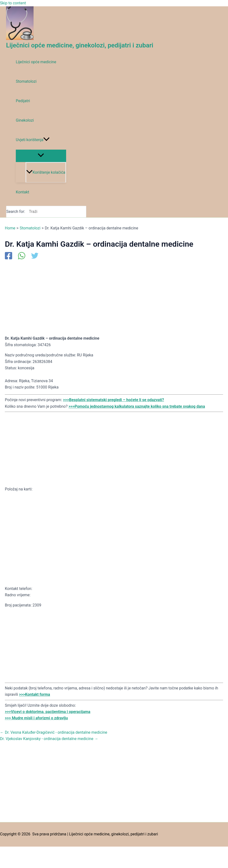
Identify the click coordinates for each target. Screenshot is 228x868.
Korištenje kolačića (46, 172)
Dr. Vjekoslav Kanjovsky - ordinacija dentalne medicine (49, 739)
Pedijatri (23, 101)
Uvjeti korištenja (33, 140)
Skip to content (13, 3)
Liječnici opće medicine (36, 62)
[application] (46, 140)
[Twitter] (35, 256)
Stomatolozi (26, 81)
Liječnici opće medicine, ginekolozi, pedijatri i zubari (80, 45)
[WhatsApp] (22, 256)
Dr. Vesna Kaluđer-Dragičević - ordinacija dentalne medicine (54, 732)
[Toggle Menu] (41, 156)
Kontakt (22, 192)
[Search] (84, 212)
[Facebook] (9, 256)
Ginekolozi (25, 120)
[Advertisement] (114, 297)
